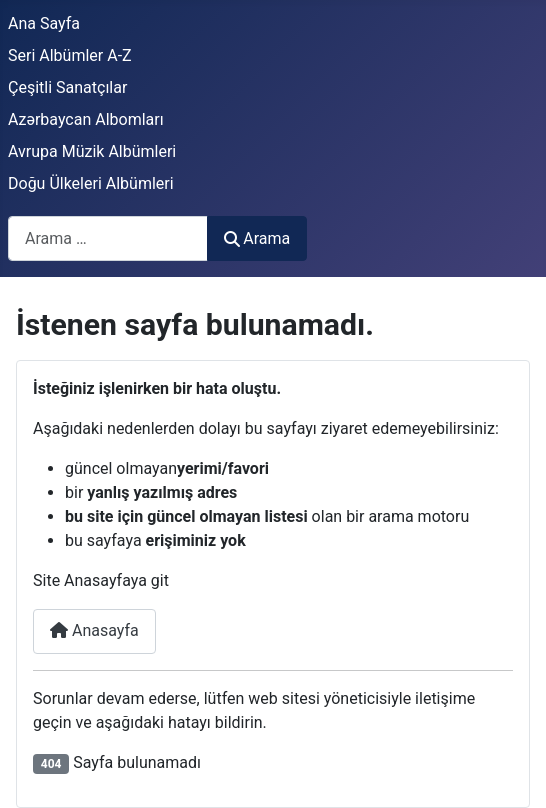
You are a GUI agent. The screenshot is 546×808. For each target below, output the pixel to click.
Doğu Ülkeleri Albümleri (91, 183)
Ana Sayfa (44, 23)
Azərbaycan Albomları (86, 119)
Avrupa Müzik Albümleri (92, 151)
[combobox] (108, 238)
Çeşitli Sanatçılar (67, 87)
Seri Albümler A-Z (70, 55)
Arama (257, 238)
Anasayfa (94, 630)
